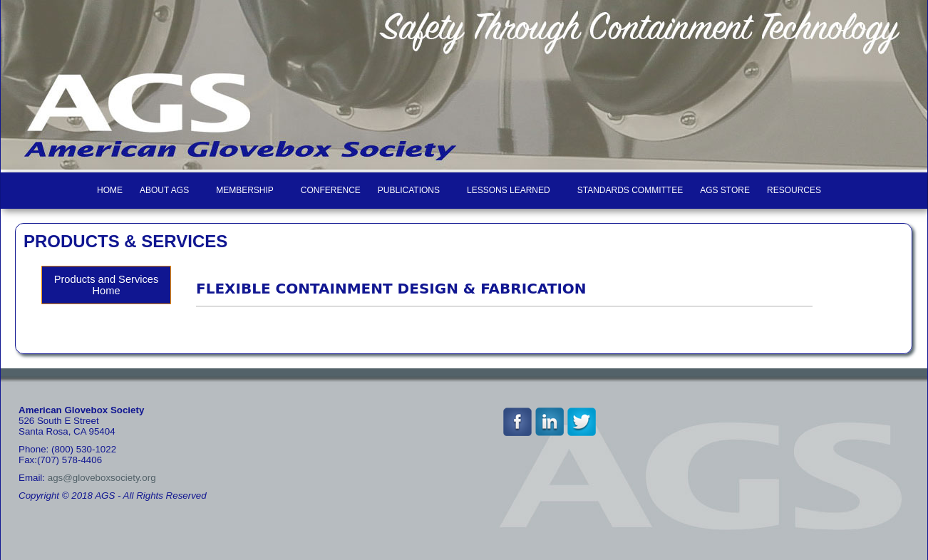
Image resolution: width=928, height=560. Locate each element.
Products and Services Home (107, 285)
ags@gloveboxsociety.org (102, 478)
